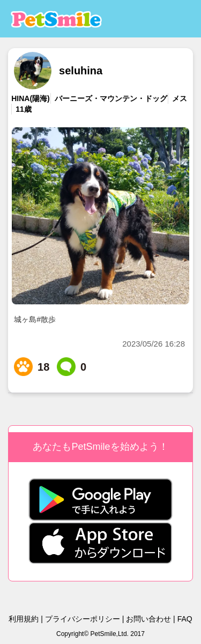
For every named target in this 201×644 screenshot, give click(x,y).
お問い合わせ (148, 619)
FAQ (185, 619)
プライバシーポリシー (83, 619)
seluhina (81, 71)
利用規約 (24, 619)
